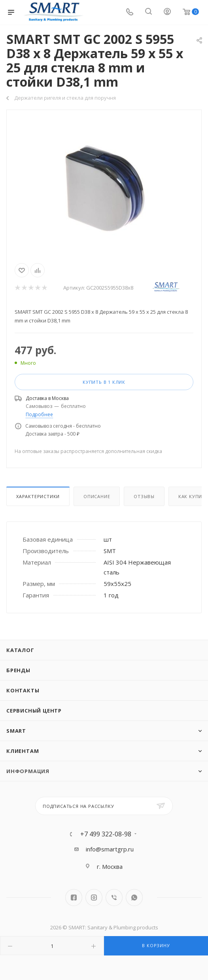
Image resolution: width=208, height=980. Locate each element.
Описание (97, 496)
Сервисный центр (34, 711)
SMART (16, 731)
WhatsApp (134, 898)
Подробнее (39, 414)
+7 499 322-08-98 (106, 834)
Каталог (20, 650)
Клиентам (23, 751)
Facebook (74, 898)
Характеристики (38, 496)
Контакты (23, 690)
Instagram (94, 898)
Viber (114, 898)
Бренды (18, 670)
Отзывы (144, 496)
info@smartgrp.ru (110, 849)
